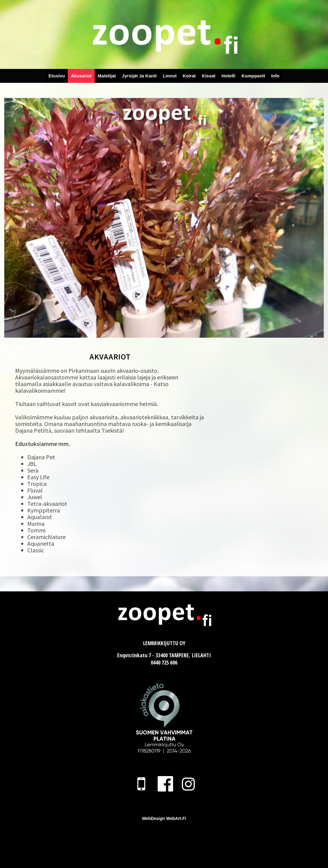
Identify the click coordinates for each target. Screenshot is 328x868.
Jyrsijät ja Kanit (139, 76)
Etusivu (57, 76)
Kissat (209, 76)
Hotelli (228, 76)
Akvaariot (81, 76)
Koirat (189, 76)
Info (275, 76)
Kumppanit (253, 76)
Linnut (170, 76)
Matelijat (107, 76)
